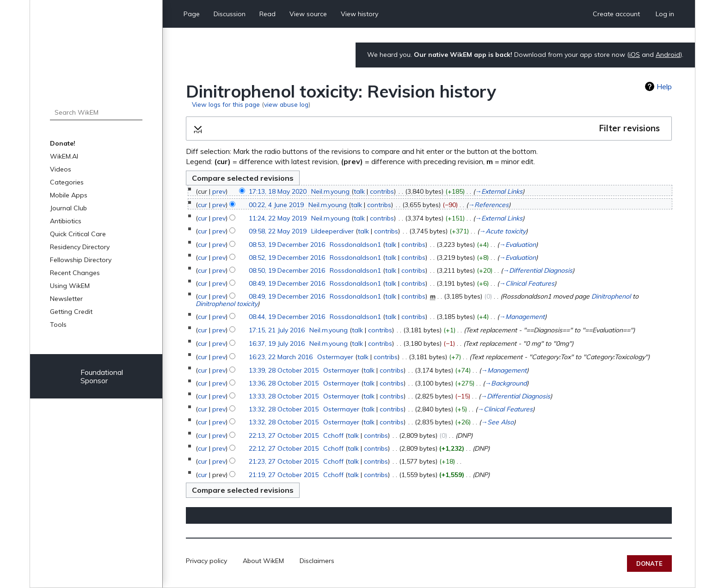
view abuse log (286, 104)
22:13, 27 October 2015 (284, 435)
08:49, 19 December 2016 (287, 283)
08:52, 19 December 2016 (287, 257)
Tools (58, 325)
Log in (665, 14)
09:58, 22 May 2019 (278, 231)
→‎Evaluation (517, 245)
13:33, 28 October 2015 (284, 396)
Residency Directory (80, 247)
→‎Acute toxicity (502, 231)
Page (192, 14)
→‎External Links (499, 191)
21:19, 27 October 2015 (284, 475)
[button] (429, 129)
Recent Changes (75, 273)
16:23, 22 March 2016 (281, 357)
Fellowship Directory (81, 260)
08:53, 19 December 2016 (287, 245)
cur (203, 205)
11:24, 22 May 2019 (278, 218)
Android (668, 55)
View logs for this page (226, 104)
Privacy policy (206, 561)
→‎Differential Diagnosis (538, 270)
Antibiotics (66, 221)
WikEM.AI (64, 156)
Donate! (63, 143)
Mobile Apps (69, 195)
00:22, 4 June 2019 (276, 205)
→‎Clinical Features (527, 283)
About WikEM (263, 561)
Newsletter (66, 299)
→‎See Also (497, 422)
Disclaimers (317, 561)
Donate (649, 563)
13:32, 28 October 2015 (284, 409)
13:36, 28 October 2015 (284, 383)
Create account (616, 14)
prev (219, 191)
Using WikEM (70, 286)
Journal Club (68, 208)
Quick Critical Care (78, 234)
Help (664, 86)
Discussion (230, 14)
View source (308, 14)
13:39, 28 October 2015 (284, 370)
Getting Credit (71, 312)
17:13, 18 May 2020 (278, 191)
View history (359, 14)
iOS (635, 55)
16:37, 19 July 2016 (277, 343)
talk (359, 191)
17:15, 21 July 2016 (277, 330)
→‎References (488, 205)
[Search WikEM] (96, 112)
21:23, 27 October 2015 (284, 461)
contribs (382, 191)
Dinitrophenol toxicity (227, 304)
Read (267, 14)
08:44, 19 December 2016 (287, 317)
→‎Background (506, 383)
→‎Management (522, 317)
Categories (67, 182)
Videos (61, 169)
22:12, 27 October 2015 (284, 448)
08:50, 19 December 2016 (287, 270)
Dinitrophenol (611, 296)
